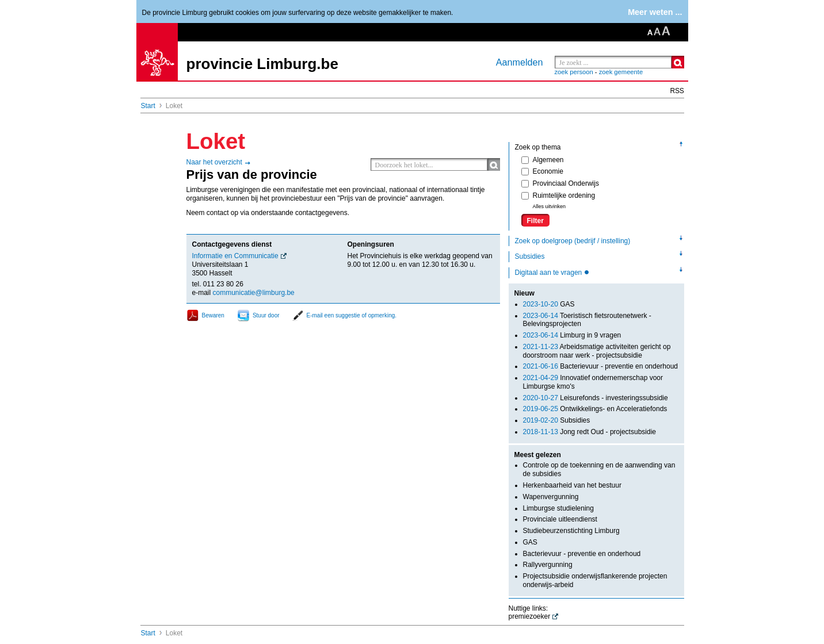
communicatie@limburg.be (254, 293)
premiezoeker (530, 616)
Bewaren (213, 315)
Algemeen (543, 160)
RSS (677, 91)
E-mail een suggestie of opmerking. (352, 315)
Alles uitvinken (550, 206)
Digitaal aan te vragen (550, 273)
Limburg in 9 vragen (572, 335)
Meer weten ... (655, 12)
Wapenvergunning (551, 497)
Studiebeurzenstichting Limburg (571, 531)
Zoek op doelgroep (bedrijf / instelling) (573, 241)
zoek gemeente (621, 72)
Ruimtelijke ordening (558, 195)
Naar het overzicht (214, 162)
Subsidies (530, 256)
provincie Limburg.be (262, 64)
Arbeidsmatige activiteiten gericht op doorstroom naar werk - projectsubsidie (597, 351)
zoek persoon (574, 72)
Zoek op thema (538, 147)
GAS (549, 304)
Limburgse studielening (558, 508)
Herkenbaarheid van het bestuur (572, 485)
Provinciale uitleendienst (560, 519)
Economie (542, 171)
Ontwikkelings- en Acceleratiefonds (595, 409)
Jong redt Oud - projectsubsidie (590, 432)
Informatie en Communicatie (235, 256)
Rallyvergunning (548, 565)
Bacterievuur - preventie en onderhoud (601, 366)
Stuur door (266, 315)
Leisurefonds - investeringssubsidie (596, 398)
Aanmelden (520, 62)
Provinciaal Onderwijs (560, 183)
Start (148, 106)
